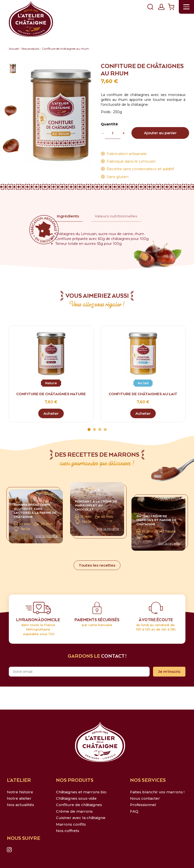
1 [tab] (89, 429)
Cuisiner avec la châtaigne (81, 818)
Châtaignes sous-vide (76, 798)
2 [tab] (94, 429)
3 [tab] (100, 429)
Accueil (14, 49)
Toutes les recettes (97, 565)
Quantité (109, 124)
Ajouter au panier (160, 133)
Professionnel (143, 805)
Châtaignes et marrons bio (81, 792)
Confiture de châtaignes (79, 805)
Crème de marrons (74, 811)
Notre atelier (19, 798)
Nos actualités (20, 805)
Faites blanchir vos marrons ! (157, 792)
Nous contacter (145, 798)
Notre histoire (20, 792)
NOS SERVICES (148, 780)
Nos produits (30, 49)
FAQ (134, 811)
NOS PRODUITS (75, 780)
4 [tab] (105, 429)
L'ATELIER (19, 780)
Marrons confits (71, 824)
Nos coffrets (68, 831)
